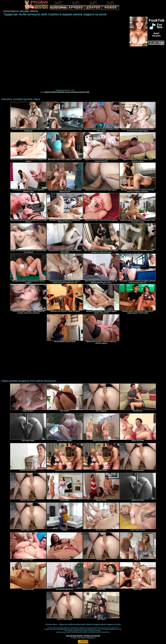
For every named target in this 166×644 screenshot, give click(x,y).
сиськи (67, 92)
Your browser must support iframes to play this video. (65, 53)
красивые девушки (78, 92)
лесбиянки (60, 92)
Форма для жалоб (92, 636)
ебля (88, 92)
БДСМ (54, 92)
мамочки (47, 92)
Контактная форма (74, 636)
